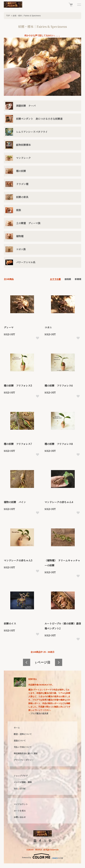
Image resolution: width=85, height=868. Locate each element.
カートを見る (20, 811)
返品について (20, 741)
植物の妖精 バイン (15, 502)
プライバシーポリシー (24, 760)
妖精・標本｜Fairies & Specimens (27, 16)
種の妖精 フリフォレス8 (59, 444)
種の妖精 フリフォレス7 (18, 444)
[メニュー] (79, 5)
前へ (27, 662)
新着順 (78, 279)
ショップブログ (21, 776)
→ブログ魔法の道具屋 (38, 713)
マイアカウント (21, 804)
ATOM (22, 789)
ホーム (17, 728)
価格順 (68, 279)
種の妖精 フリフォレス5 (18, 386)
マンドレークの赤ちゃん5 (18, 560)
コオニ (48, 327)
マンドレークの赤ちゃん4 (59, 502)
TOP (8, 16)
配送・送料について (23, 734)
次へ (59, 662)
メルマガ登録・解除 (23, 782)
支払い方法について (23, 747)
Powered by (43, 856)
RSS (16, 789)
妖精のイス (10, 624)
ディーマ (9, 327)
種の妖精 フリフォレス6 (59, 386)
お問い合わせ (20, 817)
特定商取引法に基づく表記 (26, 753)
